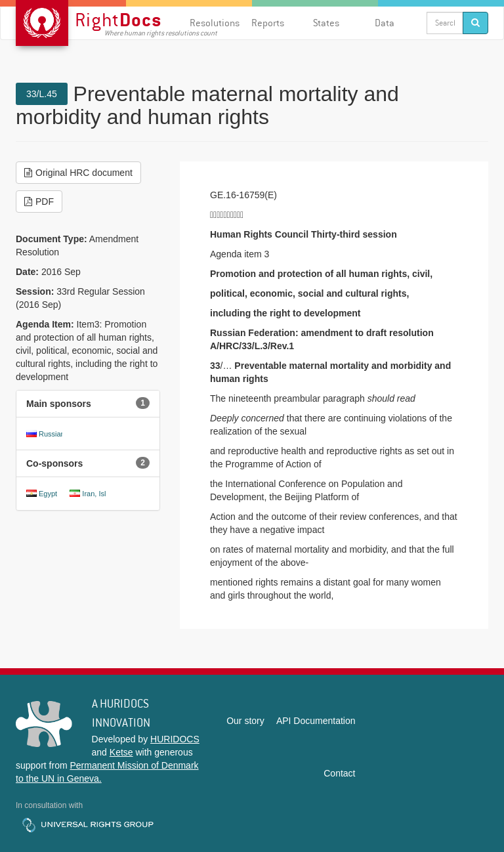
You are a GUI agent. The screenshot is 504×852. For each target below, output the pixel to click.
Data (385, 23)
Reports (268, 23)
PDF (39, 202)
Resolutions (215, 23)
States (326, 23)
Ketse (121, 752)
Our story (245, 721)
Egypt (48, 494)
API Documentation (316, 721)
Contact (339, 773)
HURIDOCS (175, 739)
